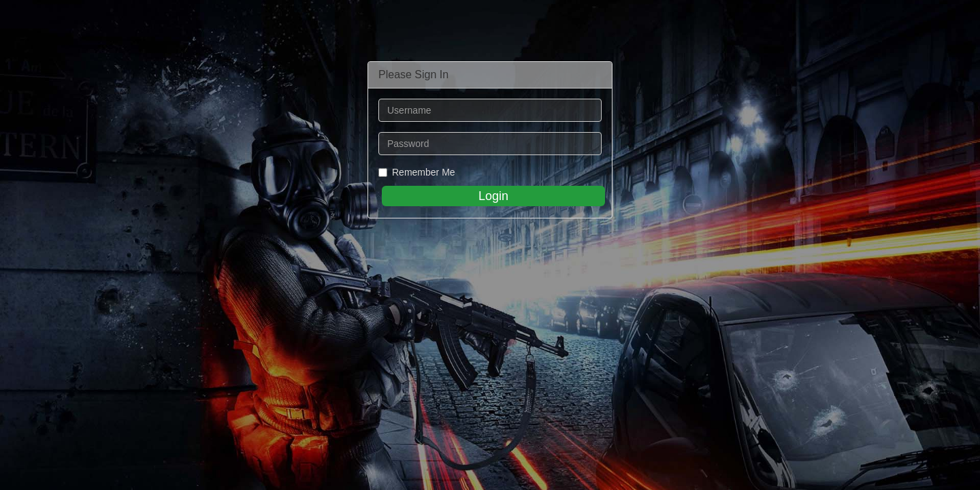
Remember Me (417, 172)
